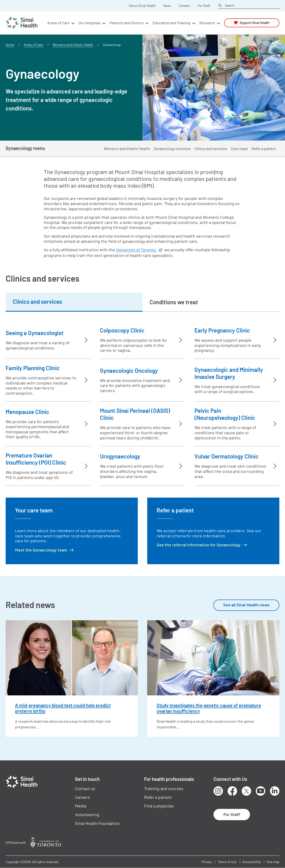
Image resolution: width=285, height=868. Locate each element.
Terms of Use (227, 862)
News (167, 6)
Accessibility (252, 862)
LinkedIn (275, 791)
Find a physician (159, 806)
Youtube (261, 791)
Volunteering (87, 815)
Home (10, 45)
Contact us (85, 788)
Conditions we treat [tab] (174, 302)
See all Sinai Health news (246, 605)
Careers (184, 6)
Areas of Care (33, 45)
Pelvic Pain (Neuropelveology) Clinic (225, 414)
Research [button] (207, 23)
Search (230, 5)
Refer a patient (264, 148)
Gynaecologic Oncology (129, 371)
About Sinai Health (142, 6)
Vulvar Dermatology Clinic (226, 456)
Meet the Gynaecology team (41, 550)
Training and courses (164, 788)
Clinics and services (211, 148)
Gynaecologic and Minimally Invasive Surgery (229, 373)
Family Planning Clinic (33, 368)
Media (81, 806)
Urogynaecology (120, 456)
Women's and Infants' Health (73, 45)
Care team (239, 148)
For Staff (204, 6)
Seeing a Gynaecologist (35, 333)
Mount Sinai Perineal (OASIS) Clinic (135, 414)
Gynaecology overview (172, 148)
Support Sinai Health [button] (255, 23)
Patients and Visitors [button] (127, 23)
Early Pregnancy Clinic (222, 330)
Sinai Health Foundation (97, 823)
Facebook (232, 791)
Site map (273, 862)
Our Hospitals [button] (90, 23)
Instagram (218, 791)
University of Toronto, (140, 250)
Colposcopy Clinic (122, 330)
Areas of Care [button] (58, 23)
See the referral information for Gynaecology (199, 545)
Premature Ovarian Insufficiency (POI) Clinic (36, 459)
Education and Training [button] (172, 23)
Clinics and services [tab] (37, 302)
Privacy (207, 862)
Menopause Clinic (27, 412)
